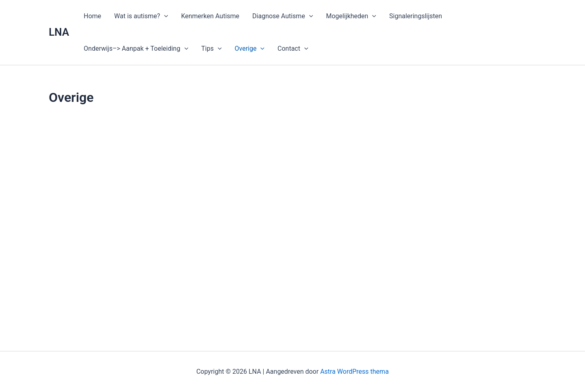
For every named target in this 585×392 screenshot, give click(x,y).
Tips (211, 49)
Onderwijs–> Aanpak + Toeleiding (136, 49)
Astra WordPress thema (354, 372)
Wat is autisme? (141, 16)
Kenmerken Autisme (210, 16)
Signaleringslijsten (416, 16)
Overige (250, 49)
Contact (293, 49)
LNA (59, 32)
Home (92, 16)
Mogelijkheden (351, 16)
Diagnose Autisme (283, 16)
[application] (164, 16)
